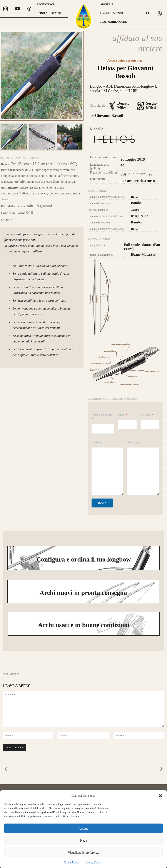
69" (124, 166)
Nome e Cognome (102, 417)
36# (123, 174)
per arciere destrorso (138, 181)
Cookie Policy (71, 862)
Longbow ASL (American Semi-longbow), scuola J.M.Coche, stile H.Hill (126, 89)
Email (123, 415)
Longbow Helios (115, 143)
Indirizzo (98, 442)
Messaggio (134, 442)
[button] (160, 796)
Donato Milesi (121, 106)
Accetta (83, 829)
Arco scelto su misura (125, 61)
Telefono (147, 415)
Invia (102, 503)
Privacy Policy (93, 862)
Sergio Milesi (150, 106)
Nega (83, 841)
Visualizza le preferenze (83, 853)
